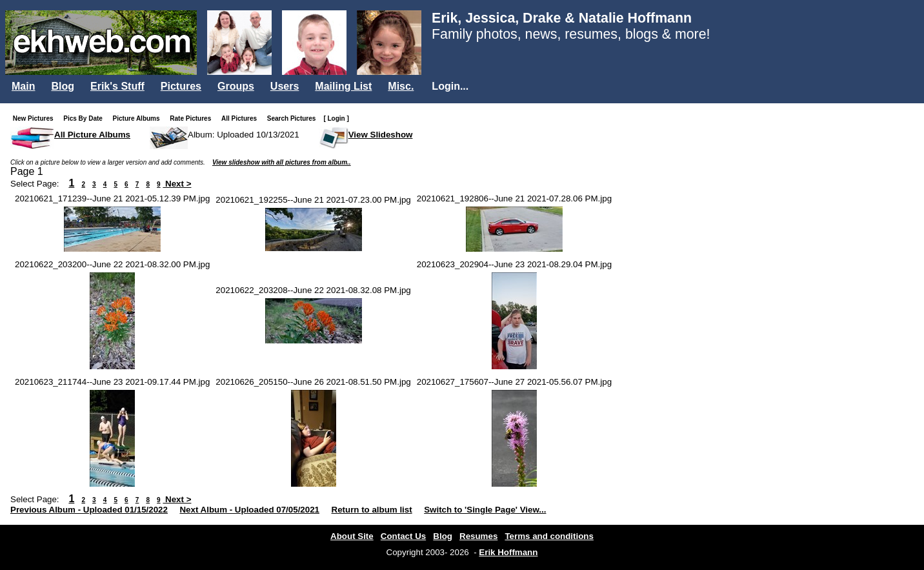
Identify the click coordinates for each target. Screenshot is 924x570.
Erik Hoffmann (508, 552)
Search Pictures (294, 118)
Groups (236, 86)
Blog (63, 86)
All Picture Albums (92, 135)
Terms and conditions (549, 536)
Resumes (478, 536)
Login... (450, 86)
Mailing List (343, 86)
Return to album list (372, 510)
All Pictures (242, 118)
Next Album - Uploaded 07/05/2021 (249, 510)
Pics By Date (85, 118)
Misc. (401, 86)
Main (23, 86)
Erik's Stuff (117, 86)
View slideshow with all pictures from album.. (282, 162)
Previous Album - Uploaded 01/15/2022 (89, 510)
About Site (352, 536)
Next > (177, 184)
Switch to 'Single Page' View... (485, 510)
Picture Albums (139, 118)
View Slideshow (381, 135)
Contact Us (403, 536)
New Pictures (36, 118)
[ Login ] (336, 118)
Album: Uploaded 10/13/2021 (244, 135)
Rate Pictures (193, 118)
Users (285, 86)
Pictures (181, 86)
